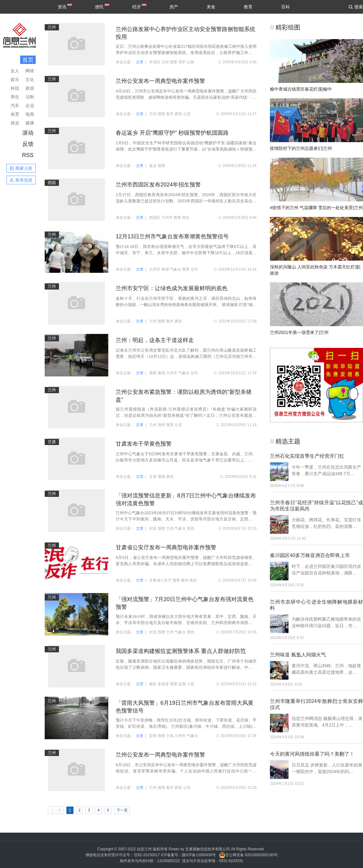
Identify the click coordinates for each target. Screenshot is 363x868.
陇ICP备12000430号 (199, 855)
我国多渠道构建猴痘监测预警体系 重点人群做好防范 (181, 651)
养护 (182, 62)
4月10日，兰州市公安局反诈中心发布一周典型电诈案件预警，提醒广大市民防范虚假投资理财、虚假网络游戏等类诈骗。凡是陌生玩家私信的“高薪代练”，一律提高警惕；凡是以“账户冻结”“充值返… (186, 95)
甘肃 (52, 442)
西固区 (155, 218)
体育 (15, 114)
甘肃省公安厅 (160, 580)
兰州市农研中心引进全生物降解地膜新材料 (316, 605)
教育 (248, 7)
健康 (30, 123)
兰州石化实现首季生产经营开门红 (307, 456)
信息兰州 (144, 849)
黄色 (170, 477)
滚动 (28, 133)
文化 (30, 79)
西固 (52, 183)
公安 (187, 114)
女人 (15, 71)
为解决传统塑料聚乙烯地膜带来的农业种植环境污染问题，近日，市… (326, 622)
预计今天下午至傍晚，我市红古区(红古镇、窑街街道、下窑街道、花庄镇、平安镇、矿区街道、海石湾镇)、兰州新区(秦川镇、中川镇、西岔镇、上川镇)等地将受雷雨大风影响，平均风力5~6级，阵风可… (186, 724)
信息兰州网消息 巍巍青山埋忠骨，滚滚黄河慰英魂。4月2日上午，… (327, 722)
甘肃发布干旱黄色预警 (144, 444)
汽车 (15, 106)
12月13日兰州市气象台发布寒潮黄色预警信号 (172, 236)
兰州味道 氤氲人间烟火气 (298, 655)
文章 (140, 62)
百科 (285, 7)
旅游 (30, 88)
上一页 (56, 810)
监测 (182, 684)
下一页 (122, 810)
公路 (190, 62)
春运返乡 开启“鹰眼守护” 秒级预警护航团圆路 (172, 133)
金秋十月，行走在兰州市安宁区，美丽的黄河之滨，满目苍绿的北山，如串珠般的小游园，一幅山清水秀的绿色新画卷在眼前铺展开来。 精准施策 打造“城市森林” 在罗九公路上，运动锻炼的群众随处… (186, 302)
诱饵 (161, 425)
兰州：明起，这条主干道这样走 (155, 340)
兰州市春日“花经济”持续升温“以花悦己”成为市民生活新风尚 (316, 506)
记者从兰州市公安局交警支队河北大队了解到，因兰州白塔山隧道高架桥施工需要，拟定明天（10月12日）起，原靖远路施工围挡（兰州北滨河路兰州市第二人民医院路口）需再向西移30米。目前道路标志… (186, 354)
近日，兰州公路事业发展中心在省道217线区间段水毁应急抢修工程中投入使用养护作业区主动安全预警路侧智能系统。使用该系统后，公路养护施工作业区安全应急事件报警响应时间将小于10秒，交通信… (186, 50)
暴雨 (161, 373)
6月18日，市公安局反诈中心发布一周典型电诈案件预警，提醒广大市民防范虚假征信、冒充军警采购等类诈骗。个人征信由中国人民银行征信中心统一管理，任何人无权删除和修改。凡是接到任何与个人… (186, 768)
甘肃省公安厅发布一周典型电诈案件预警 (166, 547)
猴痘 (153, 684)
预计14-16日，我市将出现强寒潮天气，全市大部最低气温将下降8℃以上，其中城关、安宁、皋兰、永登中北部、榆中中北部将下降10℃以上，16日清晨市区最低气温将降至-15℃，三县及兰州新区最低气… (186, 250)
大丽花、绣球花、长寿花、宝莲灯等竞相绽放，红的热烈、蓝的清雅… (326, 523)
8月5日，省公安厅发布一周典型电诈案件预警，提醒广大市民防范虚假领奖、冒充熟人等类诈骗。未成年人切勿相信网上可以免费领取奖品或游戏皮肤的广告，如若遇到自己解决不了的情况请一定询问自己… (186, 561)
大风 (170, 736)
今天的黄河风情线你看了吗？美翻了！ (312, 754)
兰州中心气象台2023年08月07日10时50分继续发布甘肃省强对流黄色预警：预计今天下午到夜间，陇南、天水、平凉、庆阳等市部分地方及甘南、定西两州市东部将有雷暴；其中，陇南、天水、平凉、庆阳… (186, 516)
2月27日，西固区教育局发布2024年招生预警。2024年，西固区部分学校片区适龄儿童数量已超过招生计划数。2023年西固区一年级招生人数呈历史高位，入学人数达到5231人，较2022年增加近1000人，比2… (186, 198)
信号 (194, 269)
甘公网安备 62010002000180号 (248, 855)
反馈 (28, 144)
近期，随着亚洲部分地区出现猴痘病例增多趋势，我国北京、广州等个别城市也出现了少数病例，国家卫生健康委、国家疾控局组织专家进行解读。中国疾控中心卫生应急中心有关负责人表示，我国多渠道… (186, 665)
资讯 (62, 7)
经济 (137, 7)
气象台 (176, 269)
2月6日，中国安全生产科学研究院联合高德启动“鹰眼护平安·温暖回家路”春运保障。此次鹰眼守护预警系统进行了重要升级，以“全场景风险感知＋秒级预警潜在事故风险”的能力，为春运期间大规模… (186, 146)
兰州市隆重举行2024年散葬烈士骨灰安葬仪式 (316, 704)
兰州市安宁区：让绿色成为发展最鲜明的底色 (172, 288)
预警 (174, 62)
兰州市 (167, 218)
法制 (30, 97)
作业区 (155, 62)
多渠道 (163, 684)
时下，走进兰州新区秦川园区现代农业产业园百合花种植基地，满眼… (326, 570)
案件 (170, 114)
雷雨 (153, 736)
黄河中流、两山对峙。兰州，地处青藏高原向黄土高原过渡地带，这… (326, 669)
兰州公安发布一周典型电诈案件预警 (160, 81)
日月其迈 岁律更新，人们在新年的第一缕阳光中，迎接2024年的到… (327, 768)
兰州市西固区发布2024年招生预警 (158, 185)
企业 (30, 106)
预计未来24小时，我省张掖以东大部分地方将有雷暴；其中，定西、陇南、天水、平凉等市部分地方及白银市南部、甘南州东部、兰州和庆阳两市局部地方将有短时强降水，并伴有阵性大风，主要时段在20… (186, 620)
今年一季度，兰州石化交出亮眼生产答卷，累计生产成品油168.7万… (326, 470)
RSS (28, 155)
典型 (178, 114)
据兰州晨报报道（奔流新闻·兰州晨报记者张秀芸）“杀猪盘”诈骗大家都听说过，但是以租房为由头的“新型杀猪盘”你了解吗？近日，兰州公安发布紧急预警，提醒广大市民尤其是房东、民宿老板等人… (186, 413)
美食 (211, 7)
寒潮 (165, 269)
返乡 (153, 166)
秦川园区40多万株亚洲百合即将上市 (310, 555)
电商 (30, 114)
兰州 (52, 27)
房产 (174, 7)
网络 (30, 71)
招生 (186, 218)
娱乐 (15, 79)
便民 (99, 7)
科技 (15, 88)
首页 (28, 60)
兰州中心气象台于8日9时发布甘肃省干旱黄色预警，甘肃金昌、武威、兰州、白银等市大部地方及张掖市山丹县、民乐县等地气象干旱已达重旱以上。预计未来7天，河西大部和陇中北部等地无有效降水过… (186, 457)
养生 (15, 97)
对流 (153, 528)
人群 (190, 684)
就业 (15, 123)
